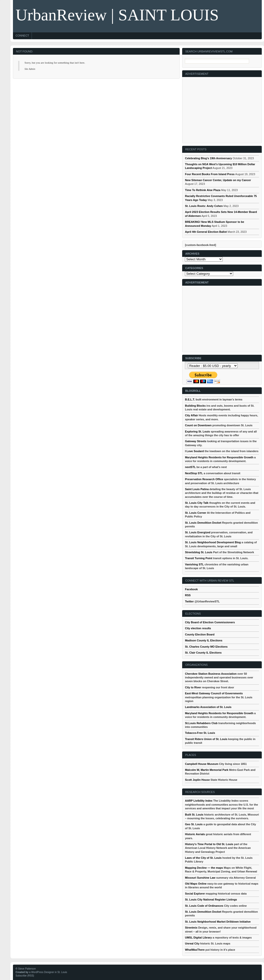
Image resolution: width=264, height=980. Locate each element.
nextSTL (190, 467)
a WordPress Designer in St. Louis (48, 972)
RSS (188, 595)
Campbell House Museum (202, 764)
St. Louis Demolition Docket (203, 523)
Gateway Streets (196, 441)
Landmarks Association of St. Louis (208, 707)
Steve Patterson (27, 969)
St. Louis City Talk (197, 503)
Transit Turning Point (199, 558)
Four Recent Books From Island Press (210, 174)
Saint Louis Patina (197, 489)
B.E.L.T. (190, 399)
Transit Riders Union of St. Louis (206, 739)
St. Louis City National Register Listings (211, 900)
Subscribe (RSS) (25, 976)
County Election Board (200, 634)
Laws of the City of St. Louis (203, 858)
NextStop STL (194, 473)
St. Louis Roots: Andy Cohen (204, 206)
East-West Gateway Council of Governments (214, 693)
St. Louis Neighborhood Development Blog (213, 542)
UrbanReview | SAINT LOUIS (117, 15)
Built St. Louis (194, 815)
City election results (198, 628)
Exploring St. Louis (197, 431)
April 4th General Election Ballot (206, 232)
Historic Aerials (195, 834)
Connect (22, 36)
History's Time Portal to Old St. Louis (209, 844)
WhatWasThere (195, 950)
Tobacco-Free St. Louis (200, 733)
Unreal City (192, 943)
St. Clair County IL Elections (203, 653)
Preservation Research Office (204, 479)
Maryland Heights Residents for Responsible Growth (219, 457)
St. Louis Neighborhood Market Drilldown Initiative (218, 922)
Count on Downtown (198, 425)
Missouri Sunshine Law (200, 878)
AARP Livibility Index (199, 801)
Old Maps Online (196, 884)
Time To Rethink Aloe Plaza (203, 190)
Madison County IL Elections (204, 640)
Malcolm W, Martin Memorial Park (207, 770)
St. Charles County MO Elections (206, 647)
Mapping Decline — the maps (204, 868)
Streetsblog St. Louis (199, 552)
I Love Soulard (194, 451)
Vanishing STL (194, 564)
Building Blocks (195, 406)
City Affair (191, 415)
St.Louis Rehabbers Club (201, 723)
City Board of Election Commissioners (210, 622)
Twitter (189, 601)
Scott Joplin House (197, 780)
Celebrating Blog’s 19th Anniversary (208, 158)
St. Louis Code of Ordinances (204, 906)
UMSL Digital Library (198, 938)
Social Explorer (195, 894)
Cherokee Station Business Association (211, 674)
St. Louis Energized (198, 532)
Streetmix (191, 928)
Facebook (191, 589)
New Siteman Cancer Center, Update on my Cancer (218, 180)
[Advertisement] (220, 108)
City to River (193, 687)
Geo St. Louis (194, 824)
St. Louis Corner (196, 513)
